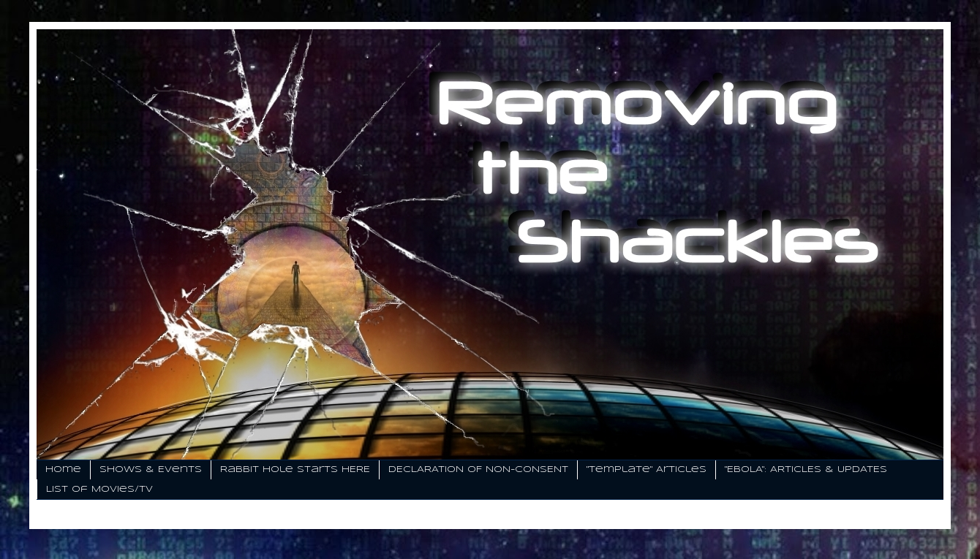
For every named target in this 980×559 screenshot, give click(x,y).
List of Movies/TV (99, 489)
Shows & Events (151, 469)
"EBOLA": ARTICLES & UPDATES (806, 469)
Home (63, 469)
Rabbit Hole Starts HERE (295, 469)
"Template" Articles (647, 469)
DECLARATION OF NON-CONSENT (478, 469)
